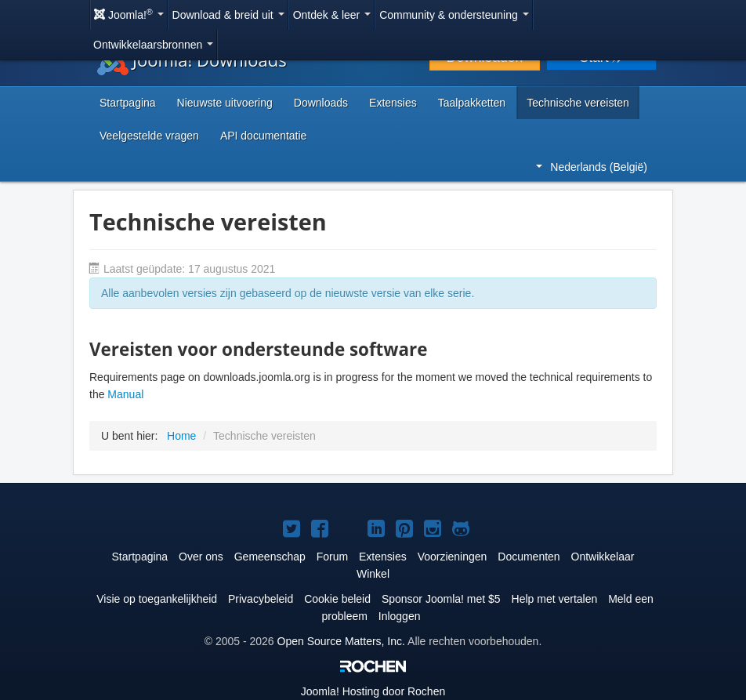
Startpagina (128, 103)
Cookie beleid (337, 599)
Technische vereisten (578, 103)
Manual (125, 394)
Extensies (393, 103)
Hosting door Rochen (373, 691)
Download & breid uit (228, 15)
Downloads (321, 103)
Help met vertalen (555, 599)
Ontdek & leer (332, 15)
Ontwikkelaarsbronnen (153, 45)
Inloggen (400, 616)
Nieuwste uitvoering (225, 103)
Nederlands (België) (592, 167)
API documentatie (264, 136)
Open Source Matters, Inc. (341, 641)
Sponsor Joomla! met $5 (441, 599)
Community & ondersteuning (454, 15)
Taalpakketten (472, 103)
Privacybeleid (261, 599)
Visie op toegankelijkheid (157, 599)
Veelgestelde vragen (149, 136)
